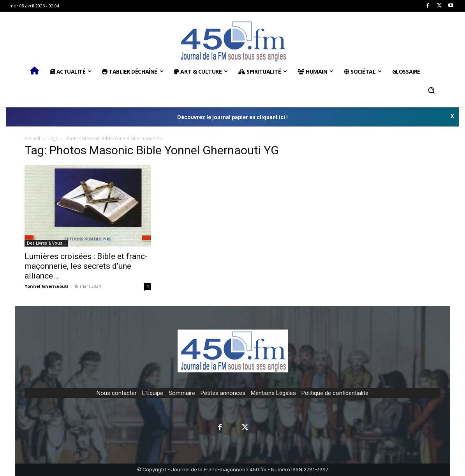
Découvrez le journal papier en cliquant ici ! (232, 117)
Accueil (32, 138)
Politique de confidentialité (335, 393)
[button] (432, 90)
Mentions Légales (273, 393)
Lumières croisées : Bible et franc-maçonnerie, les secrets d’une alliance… (86, 266)
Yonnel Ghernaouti (47, 286)
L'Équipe (153, 393)
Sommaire (182, 393)
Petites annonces (223, 393)
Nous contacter (117, 393)
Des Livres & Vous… (46, 243)
